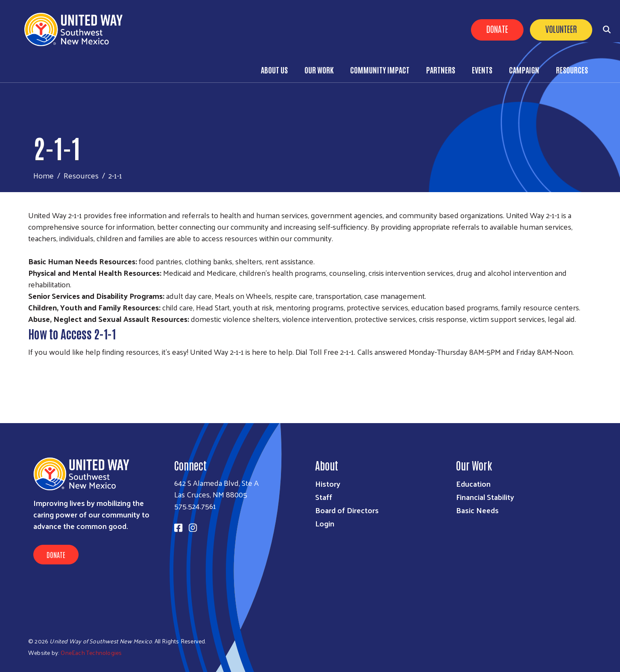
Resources (572, 70)
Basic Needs (477, 510)
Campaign (524, 70)
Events (482, 70)
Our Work (319, 70)
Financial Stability (485, 497)
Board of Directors (347, 510)
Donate (497, 29)
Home (44, 175)
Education (473, 484)
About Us (274, 70)
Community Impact (380, 70)
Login (325, 523)
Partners (441, 70)
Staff (324, 497)
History (328, 484)
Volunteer (561, 29)
